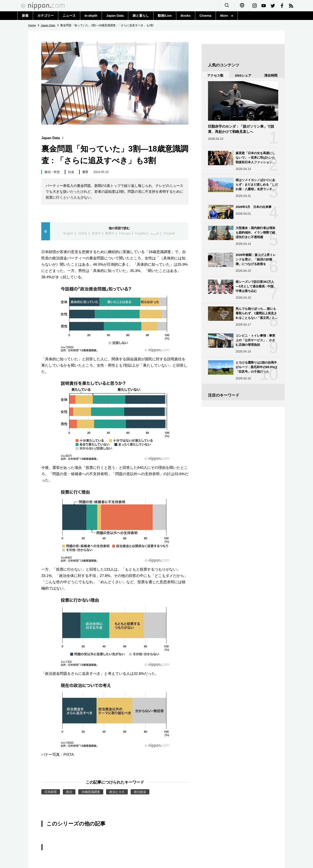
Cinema (205, 16)
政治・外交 (52, 172)
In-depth (91, 16)
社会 (71, 172)
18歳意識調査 (91, 792)
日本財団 (51, 792)
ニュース (69, 16)
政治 (69, 792)
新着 (25, 16)
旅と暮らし (141, 16)
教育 (85, 172)
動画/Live (165, 16)
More (227, 16)
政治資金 (140, 792)
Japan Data (115, 16)
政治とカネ (117, 792)
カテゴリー (46, 16)
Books (186, 16)
